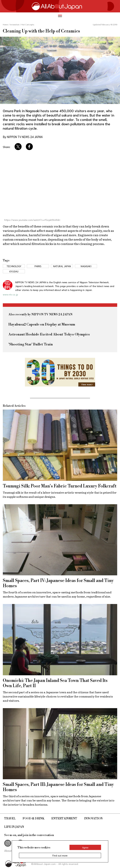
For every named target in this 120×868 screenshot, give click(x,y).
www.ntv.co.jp (10, 294)
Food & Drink (34, 819)
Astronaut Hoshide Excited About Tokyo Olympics (49, 334)
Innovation (93, 819)
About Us (10, 850)
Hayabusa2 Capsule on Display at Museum (42, 325)
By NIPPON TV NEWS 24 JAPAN (23, 137)
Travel (10, 819)
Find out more (60, 855)
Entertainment (64, 819)
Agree (85, 847)
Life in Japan (14, 827)
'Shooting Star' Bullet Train (31, 344)
